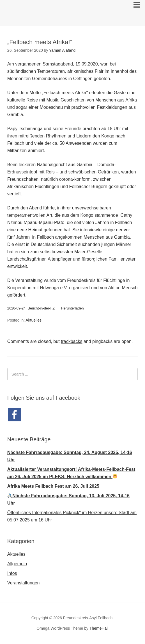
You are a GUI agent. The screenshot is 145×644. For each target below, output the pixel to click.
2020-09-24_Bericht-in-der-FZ (31, 308)
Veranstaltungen (24, 583)
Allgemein (17, 564)
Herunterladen (72, 308)
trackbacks (72, 341)
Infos (12, 573)
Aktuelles (34, 320)
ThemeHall (99, 628)
